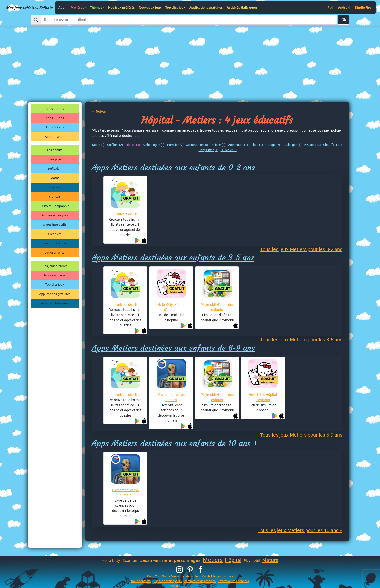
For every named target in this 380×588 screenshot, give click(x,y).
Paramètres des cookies (200, 581)
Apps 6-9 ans (55, 127)
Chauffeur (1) (333, 145)
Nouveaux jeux (150, 7)
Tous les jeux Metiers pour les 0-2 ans (301, 249)
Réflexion (55, 169)
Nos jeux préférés (121, 7)
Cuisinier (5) (229, 150)
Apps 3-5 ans (55, 118)
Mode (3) (98, 145)
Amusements (55, 253)
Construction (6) (197, 145)
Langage (55, 159)
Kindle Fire (363, 7)
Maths (55, 178)
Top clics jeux (175, 7)
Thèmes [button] (96, 7)
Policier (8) (218, 145)
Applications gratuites (206, 7)
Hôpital (233, 560)
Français (55, 197)
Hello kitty (111, 560)
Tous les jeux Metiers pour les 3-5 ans (301, 340)
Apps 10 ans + (55, 137)
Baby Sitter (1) (208, 150)
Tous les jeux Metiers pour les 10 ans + (300, 530)
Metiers (213, 560)
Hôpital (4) (133, 145)
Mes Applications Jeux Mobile (191, 576)
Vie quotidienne (55, 243)
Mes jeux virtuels (222, 576)
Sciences (55, 187)
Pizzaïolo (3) (312, 145)
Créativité (55, 234)
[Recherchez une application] (189, 20)
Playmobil (252, 561)
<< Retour (99, 112)
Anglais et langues (55, 215)
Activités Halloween (242, 7)
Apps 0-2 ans (55, 109)
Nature (270, 560)
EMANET (175, 586)
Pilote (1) (257, 145)
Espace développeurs (168, 581)
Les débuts (55, 150)
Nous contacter (141, 581)
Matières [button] (77, 7)
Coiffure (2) (115, 145)
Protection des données (233, 581)
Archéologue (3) (154, 145)
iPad (330, 7)
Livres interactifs (55, 225)
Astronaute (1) (238, 145)
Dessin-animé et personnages (170, 560)
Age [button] (61, 7)
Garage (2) (273, 145)
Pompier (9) (175, 145)
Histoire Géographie (55, 206)
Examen (130, 560)
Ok (344, 20)
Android (344, 7)
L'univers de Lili (125, 214)
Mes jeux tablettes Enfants (29, 8)
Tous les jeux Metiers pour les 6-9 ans (301, 435)
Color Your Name (159, 576)
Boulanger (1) (292, 145)
